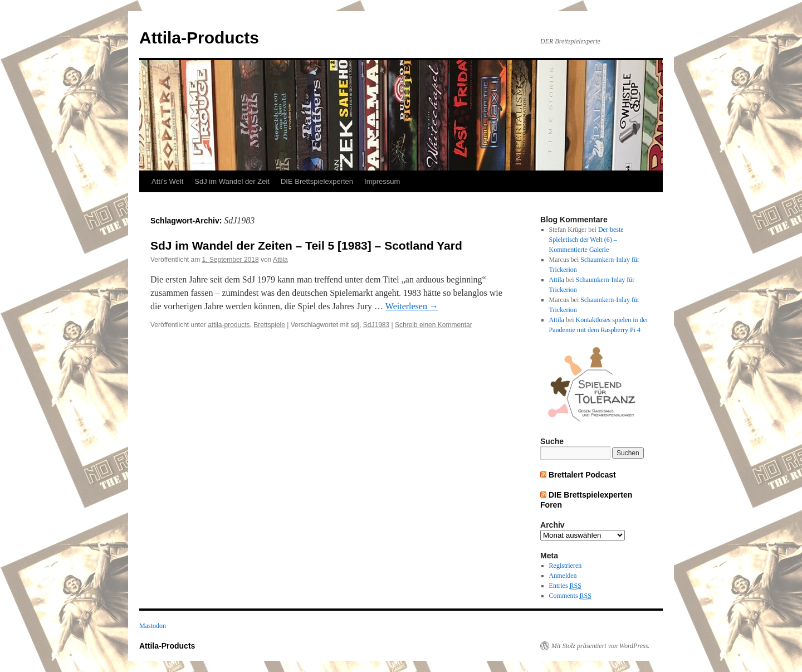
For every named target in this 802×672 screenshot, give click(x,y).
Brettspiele (269, 325)
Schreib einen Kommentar (434, 325)
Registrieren (566, 566)
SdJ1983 (376, 325)
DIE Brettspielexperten (317, 181)
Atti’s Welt (167, 181)
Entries (565, 586)
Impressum (382, 181)
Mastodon (153, 626)
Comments (570, 596)
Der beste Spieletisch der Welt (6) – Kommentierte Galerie (586, 240)
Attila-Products (199, 38)
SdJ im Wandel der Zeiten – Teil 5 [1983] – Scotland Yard (306, 245)
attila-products (229, 325)
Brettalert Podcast (582, 475)
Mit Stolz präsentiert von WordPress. (600, 646)
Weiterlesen (412, 306)
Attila (280, 260)
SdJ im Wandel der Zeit (232, 181)
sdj (355, 325)
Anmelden (563, 576)
